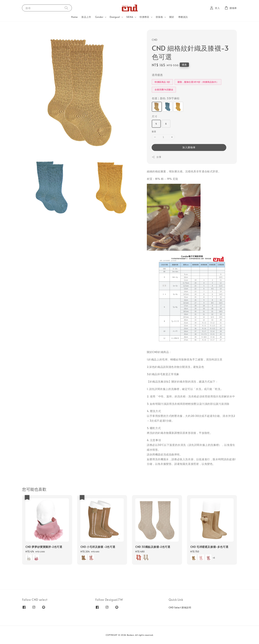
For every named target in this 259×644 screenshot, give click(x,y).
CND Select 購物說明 (180, 608)
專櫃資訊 (183, 17)
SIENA (130, 17)
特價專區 (144, 17)
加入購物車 (189, 147)
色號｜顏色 (166, 98)
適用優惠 (157, 75)
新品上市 (86, 17)
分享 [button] (157, 157)
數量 (154, 131)
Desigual (115, 17)
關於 (172, 17)
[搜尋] (66, 8)
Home (74, 17)
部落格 (159, 17)
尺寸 (155, 116)
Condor (99, 17)
